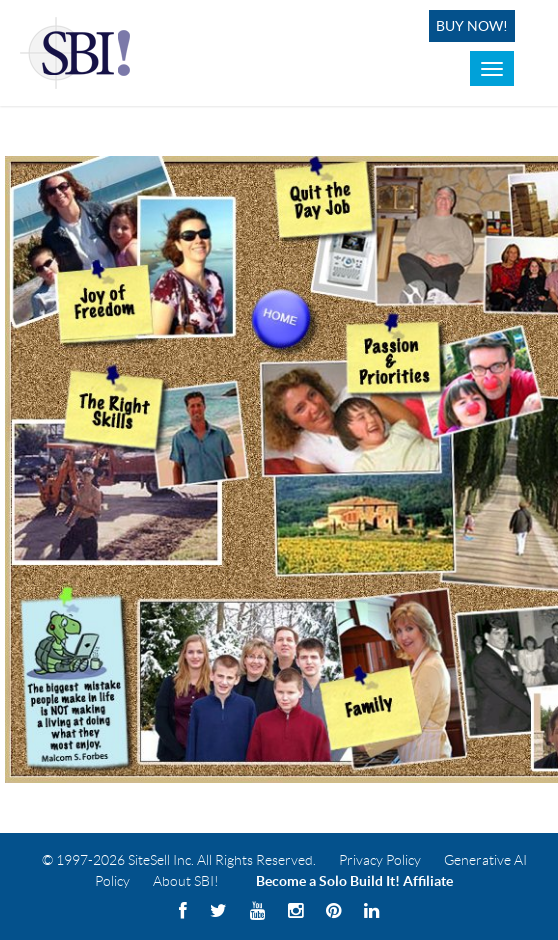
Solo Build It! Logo (78, 53)
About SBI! (186, 881)
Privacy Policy (380, 860)
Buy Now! (472, 26)
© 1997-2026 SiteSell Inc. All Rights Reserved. (179, 860)
